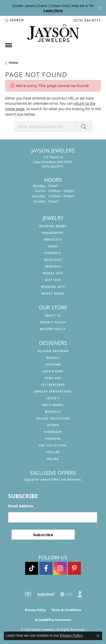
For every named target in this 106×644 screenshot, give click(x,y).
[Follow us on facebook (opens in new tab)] (46, 568)
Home (13, 63)
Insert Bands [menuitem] (53, 293)
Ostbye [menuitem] (53, 425)
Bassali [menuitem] (53, 358)
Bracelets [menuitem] (53, 240)
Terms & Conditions (66, 610)
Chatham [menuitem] (53, 365)
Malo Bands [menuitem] (53, 405)
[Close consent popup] (98, 636)
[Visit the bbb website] (80, 594)
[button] (15, 20)
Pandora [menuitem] (53, 439)
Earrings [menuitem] (53, 267)
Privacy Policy (53, 322)
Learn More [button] (53, 10)
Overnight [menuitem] (53, 432)
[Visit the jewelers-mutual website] (46, 594)
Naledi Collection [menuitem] (53, 418)
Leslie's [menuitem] (53, 398)
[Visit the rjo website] (28, 594)
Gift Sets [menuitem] (53, 280)
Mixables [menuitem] (53, 412)
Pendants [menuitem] (53, 253)
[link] (87, 20)
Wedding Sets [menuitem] (53, 287)
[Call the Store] (53, 167)
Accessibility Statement (53, 620)
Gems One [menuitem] (53, 378)
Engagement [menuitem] (53, 233)
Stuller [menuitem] (53, 452)
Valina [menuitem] (53, 459)
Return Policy (53, 329)
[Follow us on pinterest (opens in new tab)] (74, 568)
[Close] (100, 8)
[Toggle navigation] (9, 45)
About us (53, 316)
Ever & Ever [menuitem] (53, 371)
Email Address (23, 506)
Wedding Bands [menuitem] (53, 226)
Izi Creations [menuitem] (53, 385)
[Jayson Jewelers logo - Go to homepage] (53, 33)
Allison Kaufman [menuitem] (53, 351)
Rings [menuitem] (53, 246)
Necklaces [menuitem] (53, 260)
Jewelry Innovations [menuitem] (53, 391)
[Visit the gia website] (66, 594)
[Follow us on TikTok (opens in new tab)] (32, 568)
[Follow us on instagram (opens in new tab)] (60, 568)
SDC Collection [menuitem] (53, 445)
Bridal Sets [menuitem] (53, 273)
